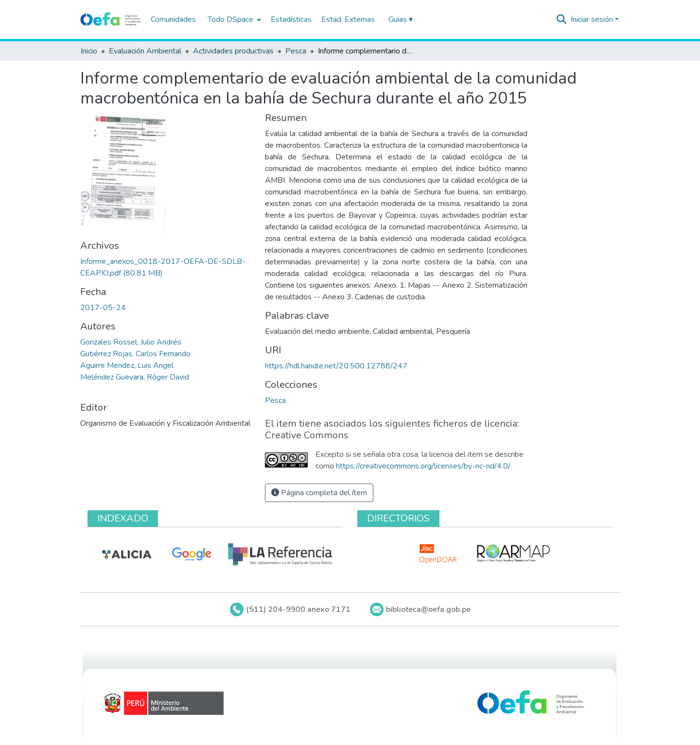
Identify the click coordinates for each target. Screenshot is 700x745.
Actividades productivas (233, 51)
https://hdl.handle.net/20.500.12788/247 (336, 366)
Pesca (296, 51)
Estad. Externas (348, 19)
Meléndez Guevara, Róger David (135, 377)
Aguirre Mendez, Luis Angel (127, 365)
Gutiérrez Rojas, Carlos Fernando (135, 354)
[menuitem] (233, 19)
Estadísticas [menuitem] (291, 19)
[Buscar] (562, 19)
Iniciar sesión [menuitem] (592, 19)
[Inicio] (111, 19)
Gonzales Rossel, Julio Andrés (131, 342)
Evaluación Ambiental (145, 51)
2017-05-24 (103, 308)
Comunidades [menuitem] (173, 19)
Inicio (89, 51)
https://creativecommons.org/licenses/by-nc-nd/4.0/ (423, 466)
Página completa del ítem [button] (319, 493)
